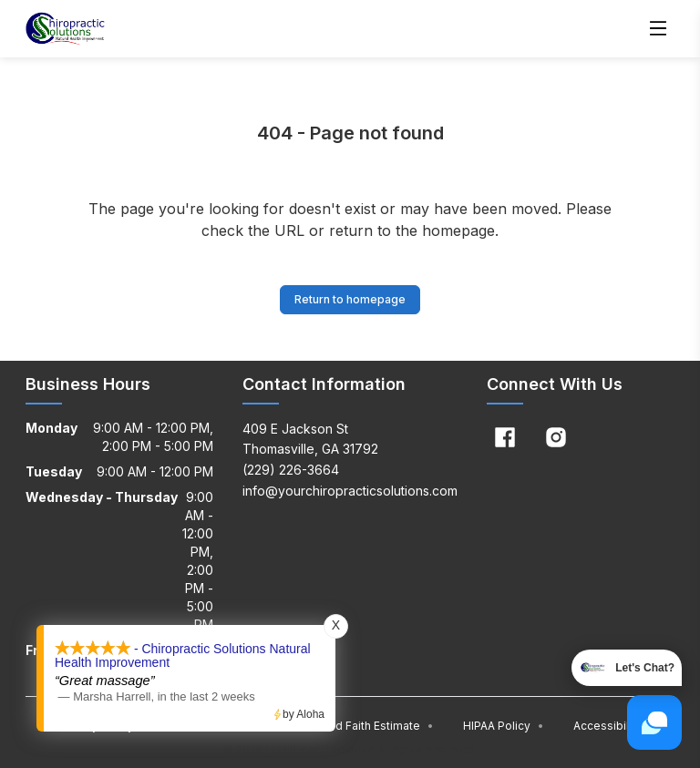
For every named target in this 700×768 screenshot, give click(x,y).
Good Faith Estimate (373, 726)
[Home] (66, 29)
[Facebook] (505, 437)
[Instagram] (556, 437)
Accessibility (607, 726)
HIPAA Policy (504, 726)
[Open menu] (658, 29)
